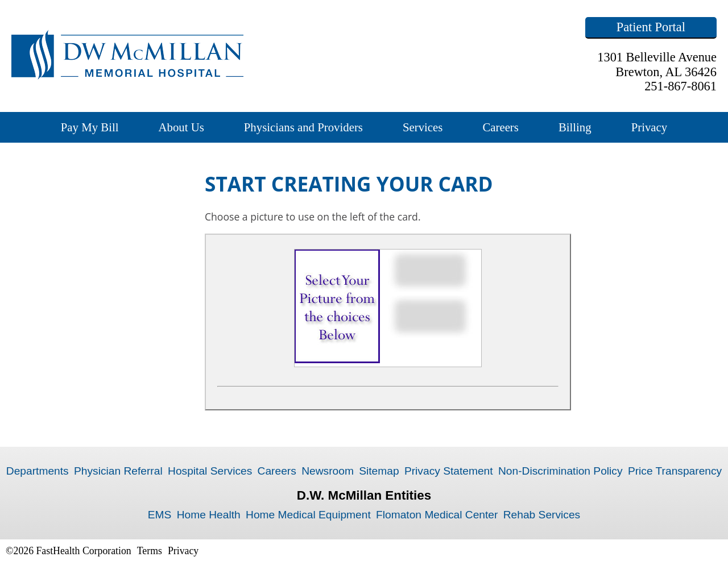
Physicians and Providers (303, 127)
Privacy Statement (449, 471)
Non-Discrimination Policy (561, 471)
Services (423, 127)
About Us (181, 127)
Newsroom (328, 471)
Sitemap (379, 471)
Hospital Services (210, 471)
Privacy (650, 127)
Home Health (209, 515)
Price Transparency (675, 471)
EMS (160, 515)
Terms (150, 551)
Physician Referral (118, 471)
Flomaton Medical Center (437, 515)
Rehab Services (542, 515)
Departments (38, 471)
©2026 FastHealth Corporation (69, 551)
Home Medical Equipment (308, 515)
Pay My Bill (90, 127)
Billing (575, 127)
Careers (500, 127)
